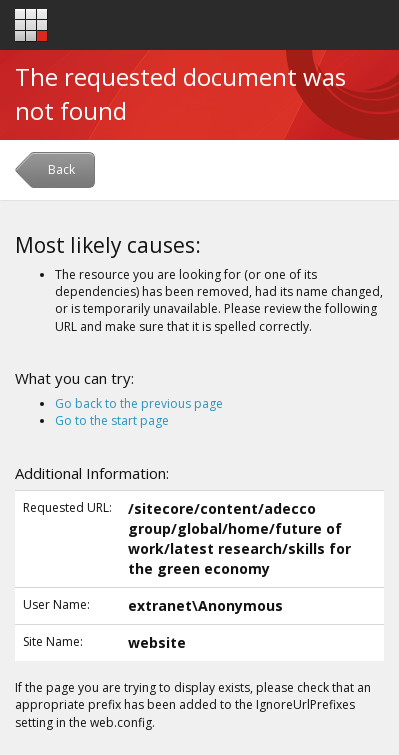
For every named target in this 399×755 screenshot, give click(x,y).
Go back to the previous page (139, 403)
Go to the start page (112, 420)
